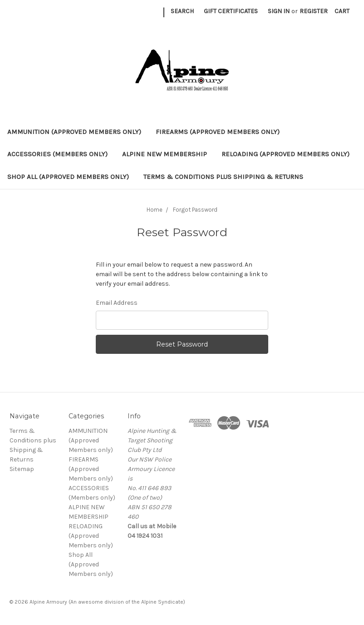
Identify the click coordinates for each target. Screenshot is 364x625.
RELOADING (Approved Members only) (285, 154)
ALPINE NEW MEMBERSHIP (165, 154)
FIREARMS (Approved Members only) (218, 132)
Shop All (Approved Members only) (68, 177)
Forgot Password (195, 210)
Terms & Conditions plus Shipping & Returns (223, 177)
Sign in (279, 11)
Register (314, 11)
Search (182, 11)
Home (155, 210)
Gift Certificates (231, 11)
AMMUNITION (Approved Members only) (74, 132)
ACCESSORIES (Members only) (57, 154)
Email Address (117, 303)
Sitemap (22, 469)
